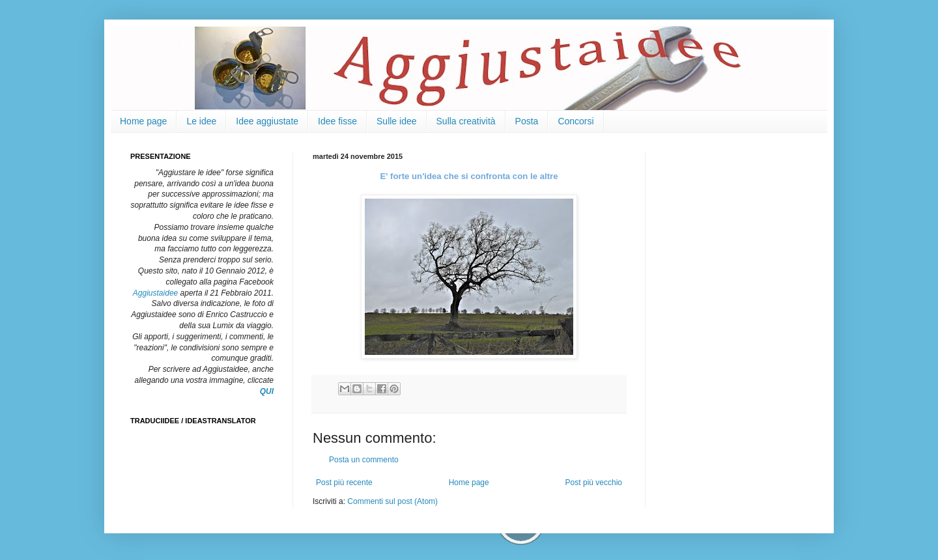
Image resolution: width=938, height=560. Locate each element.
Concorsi (576, 121)
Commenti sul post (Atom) (392, 501)
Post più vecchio (594, 483)
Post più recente (344, 483)
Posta (527, 121)
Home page (143, 121)
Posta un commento (364, 460)
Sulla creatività (466, 121)
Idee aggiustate (267, 121)
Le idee (201, 121)
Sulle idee (397, 121)
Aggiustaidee (155, 293)
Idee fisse (337, 121)
